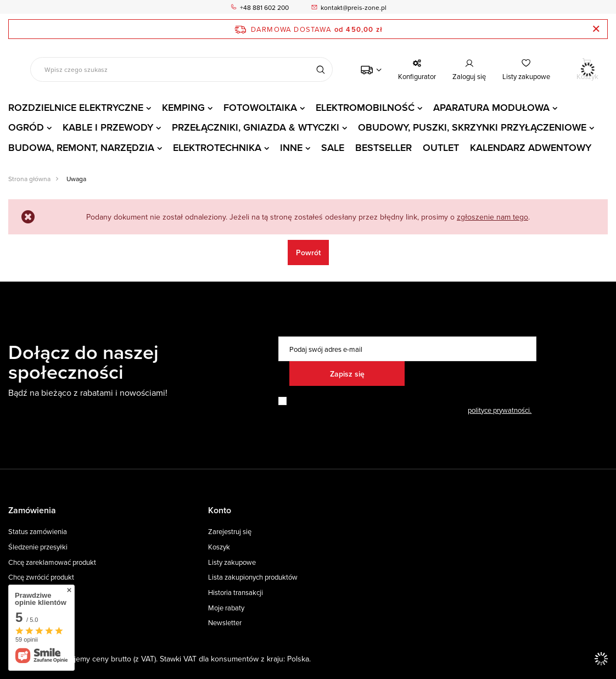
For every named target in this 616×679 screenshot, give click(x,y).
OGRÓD (26, 127)
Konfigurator (417, 76)
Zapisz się (347, 374)
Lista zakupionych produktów (253, 577)
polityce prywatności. (500, 410)
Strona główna (29, 179)
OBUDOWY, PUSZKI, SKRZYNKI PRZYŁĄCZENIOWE (472, 127)
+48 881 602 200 (264, 7)
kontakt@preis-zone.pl (354, 7)
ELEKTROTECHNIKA (217, 147)
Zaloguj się (469, 76)
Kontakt (20, 608)
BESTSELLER (383, 147)
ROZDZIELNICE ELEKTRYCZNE (76, 107)
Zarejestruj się (230, 532)
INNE (291, 147)
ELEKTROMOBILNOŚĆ (365, 107)
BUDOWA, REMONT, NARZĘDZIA (81, 147)
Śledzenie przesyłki (38, 547)
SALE (333, 147)
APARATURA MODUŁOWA (491, 107)
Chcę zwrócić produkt (41, 577)
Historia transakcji (236, 593)
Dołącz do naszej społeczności (83, 362)
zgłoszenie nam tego (492, 217)
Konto (220, 511)
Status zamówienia (38, 532)
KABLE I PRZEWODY (108, 127)
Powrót (308, 252)
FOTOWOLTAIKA (260, 107)
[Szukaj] (320, 69)
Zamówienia (32, 511)
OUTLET (441, 147)
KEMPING (183, 107)
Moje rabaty (226, 608)
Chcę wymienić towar (41, 593)
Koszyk (219, 547)
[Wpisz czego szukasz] (181, 69)
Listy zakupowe (526, 76)
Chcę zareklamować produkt (52, 563)
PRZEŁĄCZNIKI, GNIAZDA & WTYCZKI (256, 127)
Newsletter (225, 623)
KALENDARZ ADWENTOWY (531, 147)
